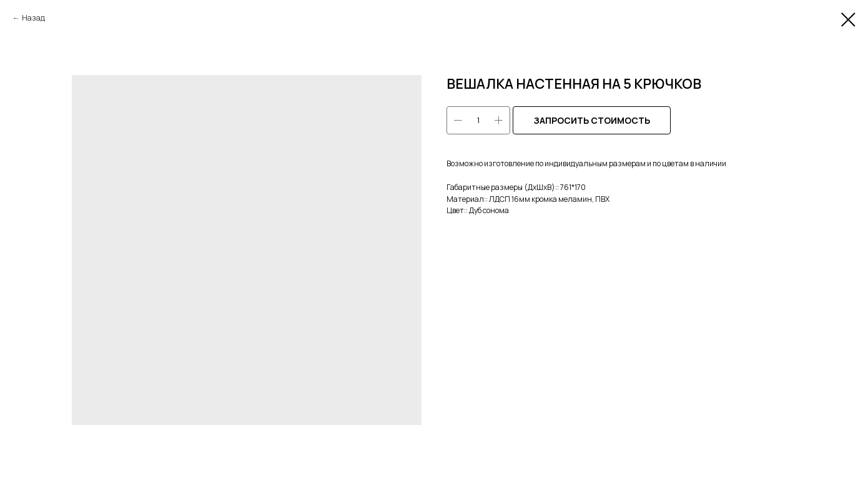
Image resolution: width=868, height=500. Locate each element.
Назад (33, 18)
